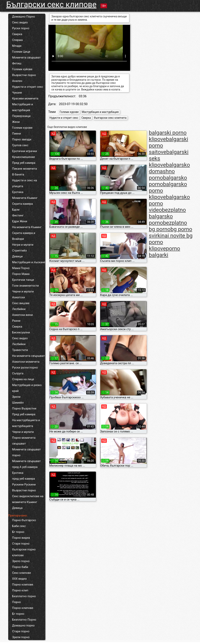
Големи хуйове (22, 69)
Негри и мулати (23, 245)
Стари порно (21, 544)
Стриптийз (19, 251)
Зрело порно (21, 561)
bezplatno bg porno (168, 226)
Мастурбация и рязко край (27, 388)
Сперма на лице (23, 379)
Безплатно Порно (24, 620)
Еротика (18, 192)
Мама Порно (21, 268)
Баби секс (19, 526)
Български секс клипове (51, 5)
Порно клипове (23, 585)
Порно (17, 602)
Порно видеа (21, 538)
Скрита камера (22, 204)
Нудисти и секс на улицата (25, 183)
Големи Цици (21, 52)
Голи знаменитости (25, 286)
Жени (16, 122)
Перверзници (21, 116)
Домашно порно (23, 625)
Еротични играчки (25, 151)
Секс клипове (21, 573)
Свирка (17, 34)
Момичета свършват (26, 58)
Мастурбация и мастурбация (23, 107)
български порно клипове (24, 552)
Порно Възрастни (24, 408)
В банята (18, 175)
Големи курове (22, 128)
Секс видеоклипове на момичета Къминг (28, 499)
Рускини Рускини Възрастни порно (24, 487)
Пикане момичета (25, 169)
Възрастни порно (24, 75)
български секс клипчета (110, 118)
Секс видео (20, 22)
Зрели (16, 397)
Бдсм (16, 210)
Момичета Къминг (25, 198)
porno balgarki (164, 252)
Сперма (17, 40)
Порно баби (20, 567)
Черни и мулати (23, 291)
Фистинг (18, 215)
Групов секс (20, 145)
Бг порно (18, 532)
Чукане (17, 93)
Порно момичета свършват (24, 441)
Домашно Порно (24, 17)
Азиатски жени (22, 315)
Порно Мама (21, 274)
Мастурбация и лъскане (29, 262)
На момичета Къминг (27, 227)
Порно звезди (22, 139)
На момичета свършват (28, 356)
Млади (17, 46)
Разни (16, 321)
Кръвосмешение (24, 157)
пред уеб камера (24, 479)
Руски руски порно (25, 368)
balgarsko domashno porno (169, 171)
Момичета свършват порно (26, 452)
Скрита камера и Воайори (24, 236)
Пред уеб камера (24, 163)
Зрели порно (21, 637)
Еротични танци (23, 280)
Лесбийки (19, 309)
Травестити (20, 350)
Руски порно (21, 28)
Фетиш (17, 63)
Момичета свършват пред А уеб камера (26, 464)
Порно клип (20, 590)
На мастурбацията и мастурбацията (26, 423)
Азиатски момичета (26, 362)
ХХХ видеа (19, 579)
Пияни (17, 134)
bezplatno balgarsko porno (167, 216)
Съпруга (18, 373)
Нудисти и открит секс (28, 87)
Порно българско (24, 520)
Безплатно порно (24, 596)
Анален (17, 81)
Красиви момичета (25, 98)
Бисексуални (21, 332)
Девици (17, 256)
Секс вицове (21, 303)
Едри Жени (20, 221)
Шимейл (18, 403)
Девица (17, 508)
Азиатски (18, 297)
